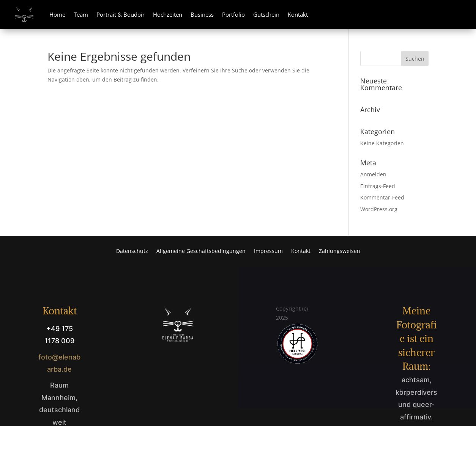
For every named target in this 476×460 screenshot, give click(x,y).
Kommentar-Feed (382, 197)
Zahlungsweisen (340, 251)
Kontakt (298, 14)
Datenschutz (132, 251)
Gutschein (266, 14)
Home (57, 14)
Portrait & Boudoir (121, 14)
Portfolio (233, 14)
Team (81, 14)
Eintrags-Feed (378, 186)
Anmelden (373, 174)
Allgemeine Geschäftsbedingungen (201, 251)
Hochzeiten (168, 14)
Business (202, 14)
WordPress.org (379, 209)
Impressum (268, 251)
